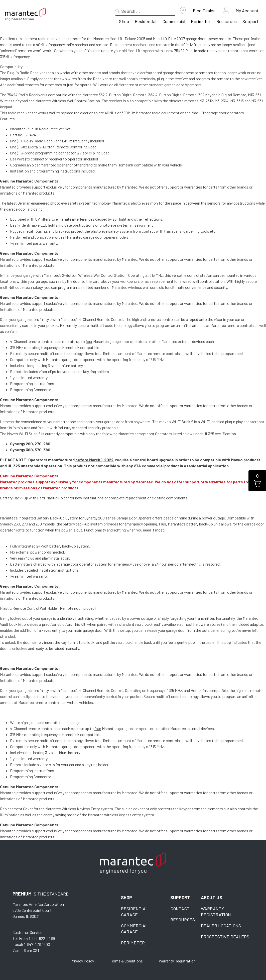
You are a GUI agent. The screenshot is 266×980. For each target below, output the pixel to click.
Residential (146, 21)
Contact (180, 909)
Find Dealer (204, 11)
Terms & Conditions (126, 961)
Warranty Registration (177, 961)
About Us (212, 898)
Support (250, 21)
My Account (247, 11)
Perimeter (201, 21)
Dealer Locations (221, 926)
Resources (227, 21)
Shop (124, 21)
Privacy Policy (82, 961)
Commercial (174, 21)
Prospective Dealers (225, 937)
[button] (257, 481)
